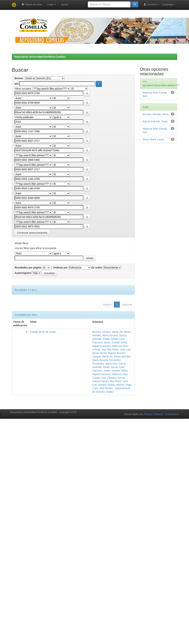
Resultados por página (28, 268)
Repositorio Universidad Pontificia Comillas (40, 57)
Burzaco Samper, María (105, 332)
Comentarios (172, 414)
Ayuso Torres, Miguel (104, 353)
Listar (52, 4)
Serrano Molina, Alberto (111, 385)
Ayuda (64, 4)
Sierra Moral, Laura (153, 139)
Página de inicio (32, 4)
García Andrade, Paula (155, 121)
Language (168, 4)
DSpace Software (153, 414)
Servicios (151, 4)
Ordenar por (60, 268)
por (17, 84)
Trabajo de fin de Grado (43, 332)
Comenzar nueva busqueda (32, 233)
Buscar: (19, 78)
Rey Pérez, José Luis (119, 349)
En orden (97, 268)
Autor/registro (23, 273)
